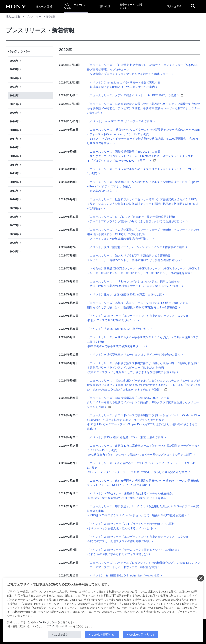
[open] (193, 6)
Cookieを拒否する (103, 635)
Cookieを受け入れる (142, 635)
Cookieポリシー (48, 622)
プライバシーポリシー (59, 626)
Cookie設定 (61, 635)
